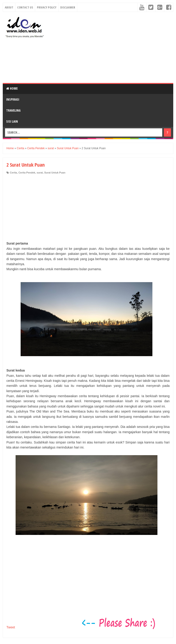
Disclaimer (68, 7)
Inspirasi (13, 99)
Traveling (13, 110)
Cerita (13, 173)
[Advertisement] (111, 47)
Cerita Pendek (27, 173)
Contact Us (25, 7)
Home (12, 88)
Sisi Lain (12, 121)
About (9, 7)
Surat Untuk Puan (55, 173)
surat (40, 173)
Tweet (11, 627)
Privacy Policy (47, 7)
